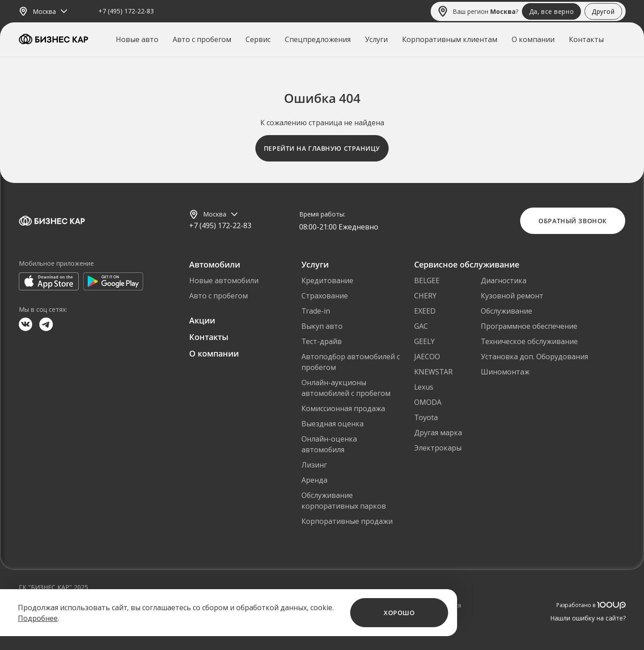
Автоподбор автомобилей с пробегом (351, 362)
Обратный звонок (572, 221)
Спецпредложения (318, 39)
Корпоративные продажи (347, 521)
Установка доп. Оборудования (534, 357)
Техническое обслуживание (529, 341)
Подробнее (38, 618)
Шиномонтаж (505, 372)
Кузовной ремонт (512, 296)
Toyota (426, 417)
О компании (533, 39)
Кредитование (327, 280)
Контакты (586, 39)
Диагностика (504, 280)
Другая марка (438, 433)
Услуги (376, 39)
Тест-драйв (322, 341)
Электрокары (438, 448)
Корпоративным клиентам (450, 39)
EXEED (425, 311)
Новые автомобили (224, 280)
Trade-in (316, 311)
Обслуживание (506, 311)
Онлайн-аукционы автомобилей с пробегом (346, 388)
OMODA (428, 402)
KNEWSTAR (433, 372)
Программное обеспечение (529, 326)
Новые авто (137, 39)
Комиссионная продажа (343, 408)
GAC (421, 326)
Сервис (258, 39)
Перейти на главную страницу (322, 148)
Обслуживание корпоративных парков (344, 501)
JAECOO (427, 357)
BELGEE (427, 280)
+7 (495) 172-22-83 (126, 11)
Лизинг (314, 465)
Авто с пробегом (202, 39)
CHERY (425, 296)
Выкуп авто (322, 326)
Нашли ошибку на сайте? (588, 618)
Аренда (314, 480)
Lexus (424, 387)
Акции (202, 320)
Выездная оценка (333, 424)
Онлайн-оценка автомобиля (329, 444)
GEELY (424, 341)
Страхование (325, 296)
